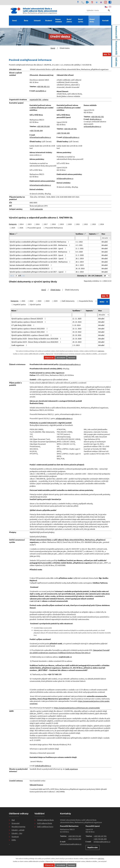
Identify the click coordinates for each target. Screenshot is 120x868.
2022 (86, 224)
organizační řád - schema (39, 100)
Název (13, 234)
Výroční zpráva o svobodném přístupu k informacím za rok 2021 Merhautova (40, 242)
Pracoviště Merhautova (54, 228)
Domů (15, 21)
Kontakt (105, 21)
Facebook (15, 837)
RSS (107, 54)
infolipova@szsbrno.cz (71, 137)
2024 (102, 224)
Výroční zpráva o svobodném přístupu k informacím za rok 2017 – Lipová (38, 272)
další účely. (101, 859)
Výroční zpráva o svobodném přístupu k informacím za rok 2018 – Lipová (38, 259)
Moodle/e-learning (18, 827)
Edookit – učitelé (18, 830)
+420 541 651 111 (43, 86)
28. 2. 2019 (79, 259)
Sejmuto (93, 234)
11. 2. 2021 (79, 249)
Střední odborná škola (45, 820)
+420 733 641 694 (36, 131)
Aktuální (104, 242)
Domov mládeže (59, 20)
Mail (13, 820)
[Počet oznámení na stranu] (106, 276)
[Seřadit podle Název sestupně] (17, 234)
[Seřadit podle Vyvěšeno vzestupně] (86, 233)
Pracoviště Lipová (34, 228)
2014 (22, 224)
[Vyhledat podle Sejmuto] (94, 238)
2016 (38, 224)
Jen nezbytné (61, 865)
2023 (94, 224)
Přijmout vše (49, 865)
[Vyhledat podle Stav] (106, 238)
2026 (21, 228)
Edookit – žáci (17, 834)
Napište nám (93, 848)
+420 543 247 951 (70, 129)
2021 (78, 224)
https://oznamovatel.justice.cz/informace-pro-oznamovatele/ (77, 708)
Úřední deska (92, 20)
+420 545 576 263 (43, 126)
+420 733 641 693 (63, 133)
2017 (46, 224)
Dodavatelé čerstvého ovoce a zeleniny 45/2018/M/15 (31, 269)
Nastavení (72, 865)
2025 (13, 228)
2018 (54, 224)
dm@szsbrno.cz (96, 119)
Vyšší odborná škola (45, 824)
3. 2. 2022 (79, 242)
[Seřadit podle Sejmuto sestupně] (98, 234)
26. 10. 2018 (80, 269)
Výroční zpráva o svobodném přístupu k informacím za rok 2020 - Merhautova (40, 245)
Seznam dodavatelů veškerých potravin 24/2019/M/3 (31, 265)
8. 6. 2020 (79, 252)
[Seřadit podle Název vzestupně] (17, 233)
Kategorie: (13, 224)
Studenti (49, 21)
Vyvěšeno (80, 234)
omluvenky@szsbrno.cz (92, 126)
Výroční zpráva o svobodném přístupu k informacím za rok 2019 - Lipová (38, 255)
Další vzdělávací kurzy (45, 827)
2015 (30, 224)
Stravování (16, 824)
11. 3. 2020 (79, 255)
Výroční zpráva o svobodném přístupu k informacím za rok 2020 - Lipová (38, 249)
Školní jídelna (69, 20)
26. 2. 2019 (79, 265)
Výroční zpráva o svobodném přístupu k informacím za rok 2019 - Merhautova (40, 252)
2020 (70, 224)
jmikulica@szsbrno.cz (43, 766)
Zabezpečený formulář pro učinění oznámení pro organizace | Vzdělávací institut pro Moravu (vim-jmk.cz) (70, 652)
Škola (26, 21)
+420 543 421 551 (97, 117)
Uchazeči (37, 21)
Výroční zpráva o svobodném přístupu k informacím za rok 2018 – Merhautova (40, 262)
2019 (62, 224)
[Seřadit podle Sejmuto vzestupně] (98, 233)
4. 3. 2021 (79, 245)
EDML (14, 840)
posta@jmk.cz (41, 91)
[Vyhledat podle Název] (42, 238)
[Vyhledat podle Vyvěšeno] (82, 238)
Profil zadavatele (36, 209)
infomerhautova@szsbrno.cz (40, 137)
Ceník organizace (71, 769)
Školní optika (81, 20)
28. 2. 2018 (79, 272)
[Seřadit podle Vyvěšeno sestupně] (86, 234)
